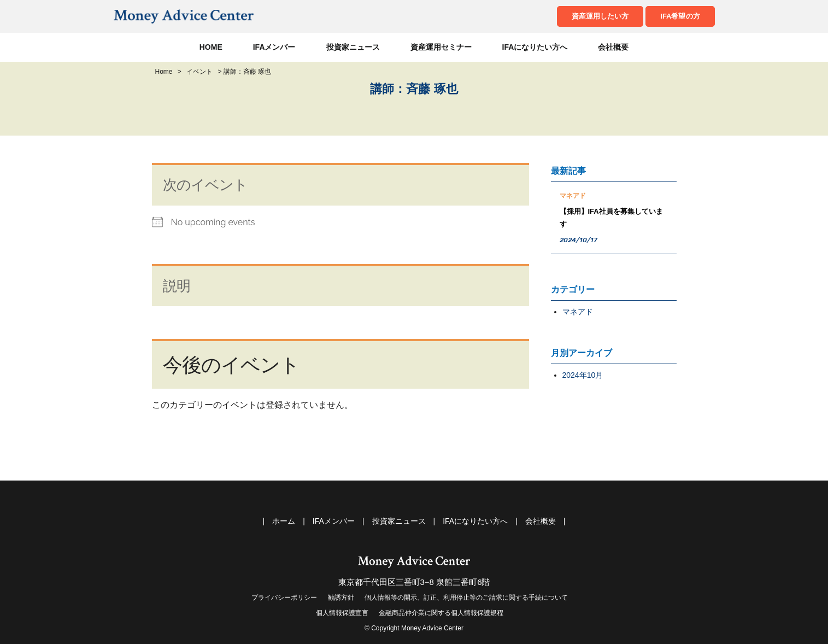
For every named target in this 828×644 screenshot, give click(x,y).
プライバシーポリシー (284, 598)
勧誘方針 (341, 598)
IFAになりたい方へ (535, 47)
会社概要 (613, 47)
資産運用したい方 (600, 16)
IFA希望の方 (680, 16)
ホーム (284, 521)
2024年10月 (583, 375)
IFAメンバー (274, 47)
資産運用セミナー (441, 47)
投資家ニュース (353, 47)
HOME (211, 47)
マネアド (578, 312)
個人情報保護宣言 (342, 613)
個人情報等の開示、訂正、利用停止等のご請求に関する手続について (466, 598)
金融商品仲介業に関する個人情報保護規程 (441, 613)
